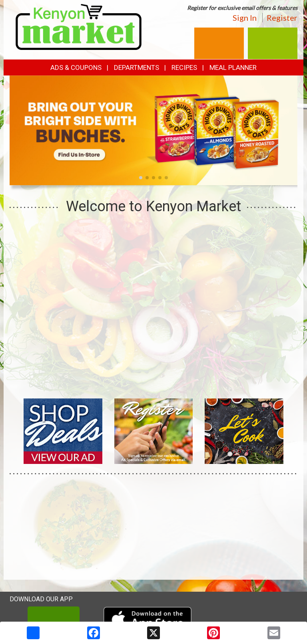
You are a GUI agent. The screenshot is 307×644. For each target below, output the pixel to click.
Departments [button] (137, 67)
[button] (141, 178)
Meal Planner (233, 67)
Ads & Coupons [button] (76, 67)
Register (282, 18)
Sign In (245, 18)
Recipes (184, 67)
